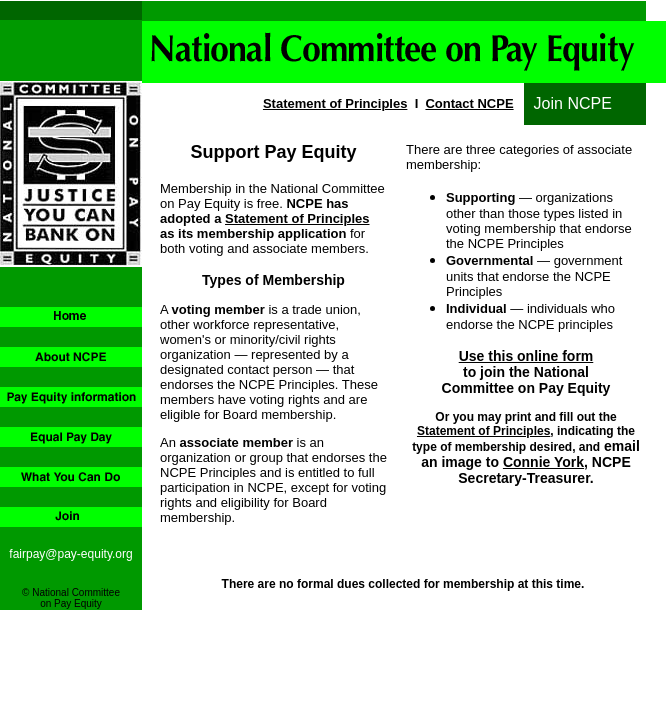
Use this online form (526, 356)
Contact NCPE (469, 103)
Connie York (543, 462)
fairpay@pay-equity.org (70, 554)
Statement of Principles (335, 103)
